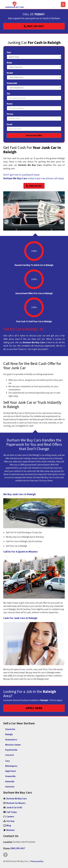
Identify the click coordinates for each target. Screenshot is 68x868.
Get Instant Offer (34, 135)
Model (10, 73)
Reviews (10, 830)
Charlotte (10, 729)
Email (10, 124)
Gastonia (10, 787)
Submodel (12, 83)
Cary (7, 761)
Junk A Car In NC (14, 807)
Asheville (10, 781)
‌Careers (10, 817)
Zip (8, 93)
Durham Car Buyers (16, 803)
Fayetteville (11, 750)
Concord (9, 755)
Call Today (12, 812)
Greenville (10, 776)
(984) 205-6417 (18, 848)
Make (9, 63)
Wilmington (11, 766)
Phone (10, 114)
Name (10, 104)
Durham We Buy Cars (17, 799)
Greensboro (11, 740)
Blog (9, 825)
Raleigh (9, 734)
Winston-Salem (13, 745)
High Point (11, 771)
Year (9, 52)
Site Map (10, 821)
